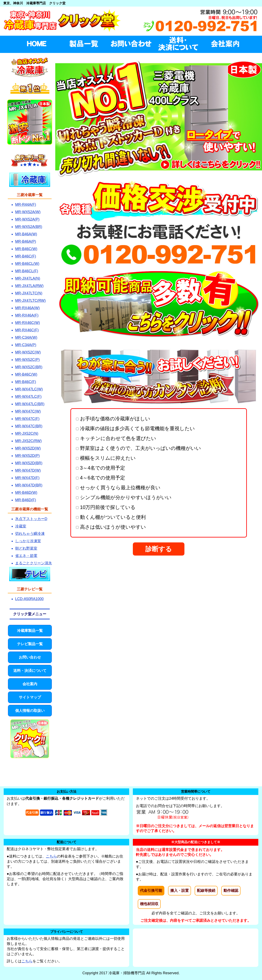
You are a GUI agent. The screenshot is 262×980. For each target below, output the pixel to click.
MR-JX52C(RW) (28, 441)
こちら (51, 856)
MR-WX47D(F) (27, 478)
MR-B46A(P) (26, 241)
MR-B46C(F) (26, 256)
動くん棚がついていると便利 (111, 517)
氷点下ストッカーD (31, 519)
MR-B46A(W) (26, 234)
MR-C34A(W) (26, 337)
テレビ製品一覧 (30, 644)
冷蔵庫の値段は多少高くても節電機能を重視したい (135, 428)
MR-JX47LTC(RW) (30, 301)
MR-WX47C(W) (28, 411)
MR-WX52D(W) (28, 448)
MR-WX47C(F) (27, 419)
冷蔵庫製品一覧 (30, 631)
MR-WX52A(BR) (29, 227)
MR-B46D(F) (26, 500)
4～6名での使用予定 (101, 478)
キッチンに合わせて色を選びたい (116, 438)
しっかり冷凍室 (28, 541)
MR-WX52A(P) (27, 219)
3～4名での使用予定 (101, 468)
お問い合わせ (30, 657)
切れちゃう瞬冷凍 (30, 534)
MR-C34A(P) (26, 345)
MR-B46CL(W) (27, 264)
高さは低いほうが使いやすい (111, 527)
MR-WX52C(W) (28, 352)
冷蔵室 (21, 526)
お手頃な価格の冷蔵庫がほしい (113, 419)
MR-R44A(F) (26, 205)
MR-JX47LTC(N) (29, 293)
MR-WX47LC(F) (28, 397)
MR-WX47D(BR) (29, 485)
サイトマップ (30, 697)
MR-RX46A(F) (27, 315)
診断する (159, 549)
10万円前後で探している (106, 507)
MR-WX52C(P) (27, 360)
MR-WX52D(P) (27, 456)
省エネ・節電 (26, 556)
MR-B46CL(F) (27, 271)
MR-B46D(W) (26, 493)
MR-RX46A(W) (27, 308)
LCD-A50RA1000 (29, 599)
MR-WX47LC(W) (29, 389)
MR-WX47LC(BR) (30, 404)
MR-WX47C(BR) (29, 426)
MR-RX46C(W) (28, 323)
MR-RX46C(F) (27, 330)
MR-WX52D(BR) (29, 463)
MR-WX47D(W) (28, 470)
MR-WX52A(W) (28, 212)
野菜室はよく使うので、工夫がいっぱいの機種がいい (138, 448)
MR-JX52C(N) (27, 433)
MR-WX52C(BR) (29, 367)
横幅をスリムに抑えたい (106, 458)
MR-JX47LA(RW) (29, 286)
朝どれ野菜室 (26, 548)
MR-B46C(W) (26, 249)
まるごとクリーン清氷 (34, 563)
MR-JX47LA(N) (28, 278)
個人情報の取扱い (30, 711)
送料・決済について (30, 671)
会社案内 (30, 684)
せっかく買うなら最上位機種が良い (118, 488)
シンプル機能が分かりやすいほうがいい (124, 497)
